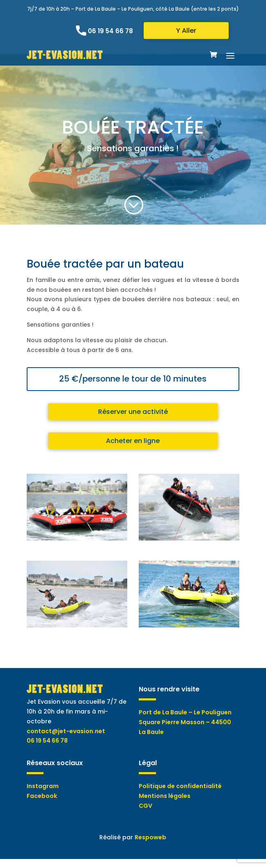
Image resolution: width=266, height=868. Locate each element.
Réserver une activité (133, 412)
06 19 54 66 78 (110, 31)
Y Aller (186, 31)
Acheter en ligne (133, 441)
